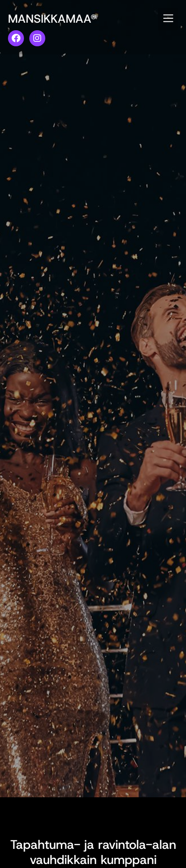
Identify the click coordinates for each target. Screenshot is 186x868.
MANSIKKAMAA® (52, 19)
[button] (168, 19)
